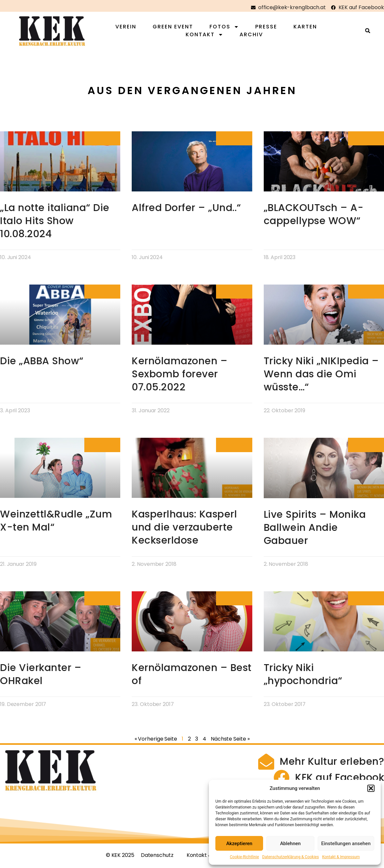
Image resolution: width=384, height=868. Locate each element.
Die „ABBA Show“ (42, 363)
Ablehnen (290, 843)
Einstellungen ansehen (346, 843)
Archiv (255, 35)
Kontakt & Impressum (341, 857)
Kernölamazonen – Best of (192, 676)
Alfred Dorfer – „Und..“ (186, 210)
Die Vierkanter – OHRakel (41, 676)
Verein (130, 28)
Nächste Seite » (230, 741)
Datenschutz (157, 859)
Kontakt (208, 36)
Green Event (177, 28)
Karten (309, 28)
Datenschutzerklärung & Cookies (290, 857)
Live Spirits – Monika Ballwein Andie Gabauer (315, 530)
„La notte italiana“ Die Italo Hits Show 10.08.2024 (55, 223)
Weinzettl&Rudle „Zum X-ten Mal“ (56, 523)
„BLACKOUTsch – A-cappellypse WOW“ (314, 216)
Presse (270, 28)
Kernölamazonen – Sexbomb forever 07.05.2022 (180, 376)
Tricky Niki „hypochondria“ (303, 676)
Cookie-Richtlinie (244, 857)
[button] (371, 788)
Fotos (228, 28)
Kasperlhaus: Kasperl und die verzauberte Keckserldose (184, 530)
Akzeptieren (239, 843)
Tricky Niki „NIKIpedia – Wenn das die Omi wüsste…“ (321, 376)
